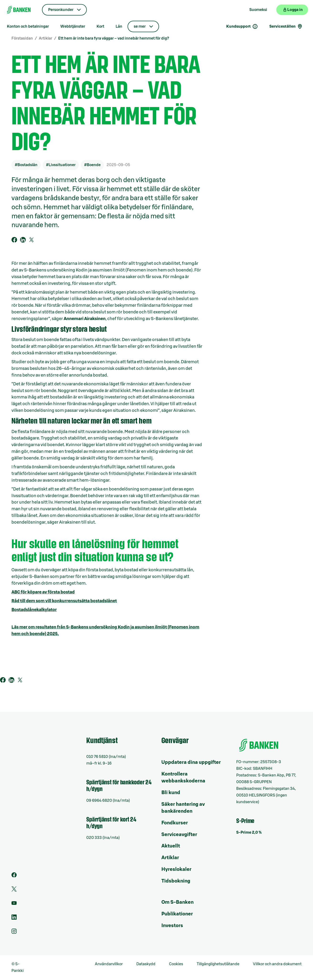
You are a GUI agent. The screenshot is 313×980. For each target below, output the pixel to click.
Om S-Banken (177, 902)
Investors (172, 926)
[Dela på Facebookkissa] (14, 240)
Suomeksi (258, 10)
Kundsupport (242, 26)
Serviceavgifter (179, 835)
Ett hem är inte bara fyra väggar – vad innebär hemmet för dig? (114, 38)
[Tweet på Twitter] (31, 240)
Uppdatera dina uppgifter (191, 762)
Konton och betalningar (28, 26)
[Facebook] (14, 876)
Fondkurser (175, 823)
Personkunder (61, 10)
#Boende (92, 165)
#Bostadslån (26, 165)
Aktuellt (171, 846)
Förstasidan (22, 38)
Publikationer (177, 914)
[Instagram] (14, 933)
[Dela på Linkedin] (23, 240)
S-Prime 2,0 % (249, 832)
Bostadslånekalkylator (34, 610)
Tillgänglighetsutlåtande (218, 964)
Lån (119, 26)
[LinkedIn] (14, 919)
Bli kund (171, 793)
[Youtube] (14, 904)
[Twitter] (14, 890)
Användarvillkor (109, 964)
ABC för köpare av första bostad (43, 592)
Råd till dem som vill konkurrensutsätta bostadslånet (64, 601)
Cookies (176, 964)
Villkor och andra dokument (277, 964)
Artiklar (46, 38)
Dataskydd (146, 964)
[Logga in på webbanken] (292, 10)
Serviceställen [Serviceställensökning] (286, 26)
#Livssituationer (61, 165)
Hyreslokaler (176, 869)
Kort (100, 26)
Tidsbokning (176, 881)
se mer (140, 26)
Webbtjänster (73, 26)
